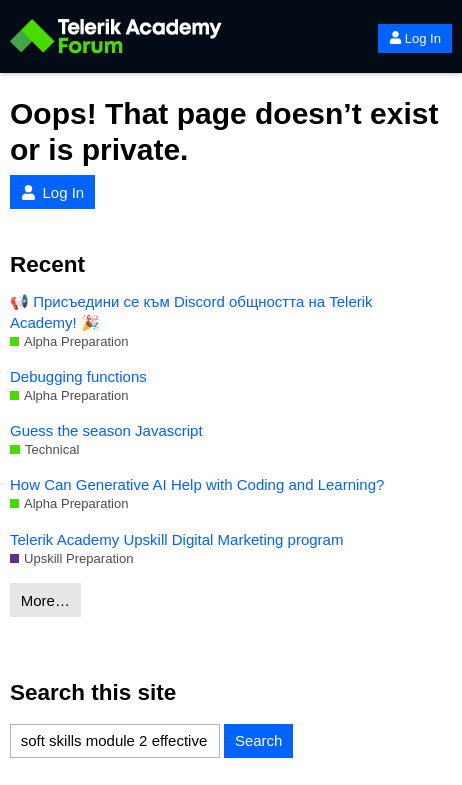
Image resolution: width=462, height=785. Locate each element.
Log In (415, 38)
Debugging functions (78, 376)
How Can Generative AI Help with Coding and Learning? (197, 484)
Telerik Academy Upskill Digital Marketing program (176, 539)
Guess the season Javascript (106, 430)
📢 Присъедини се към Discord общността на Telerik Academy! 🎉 (191, 312)
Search (259, 740)
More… (45, 600)
